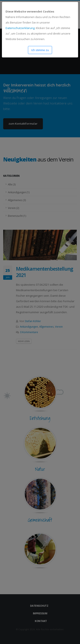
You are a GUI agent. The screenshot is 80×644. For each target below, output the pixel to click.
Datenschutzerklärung (20, 28)
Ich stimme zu (40, 50)
